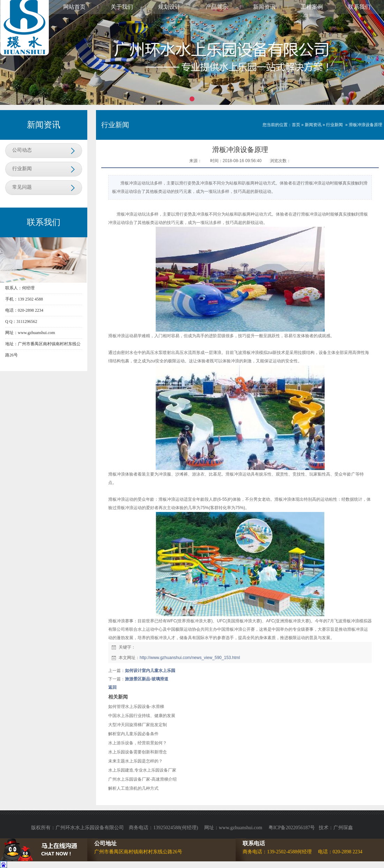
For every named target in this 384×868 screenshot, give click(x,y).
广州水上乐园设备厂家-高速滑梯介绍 (142, 779)
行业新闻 (22, 169)
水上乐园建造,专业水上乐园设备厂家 (142, 770)
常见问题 (22, 187)
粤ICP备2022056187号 (292, 828)
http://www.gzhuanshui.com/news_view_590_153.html (190, 658)
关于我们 (122, 7)
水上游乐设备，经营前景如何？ (138, 743)
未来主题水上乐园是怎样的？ (135, 761)
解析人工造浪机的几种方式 (133, 788)
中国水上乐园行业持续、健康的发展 (142, 716)
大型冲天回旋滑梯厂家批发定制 (138, 725)
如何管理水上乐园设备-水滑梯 (136, 707)
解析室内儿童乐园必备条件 (133, 734)
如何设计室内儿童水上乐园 (150, 671)
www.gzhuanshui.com (241, 828)
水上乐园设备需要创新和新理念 (138, 752)
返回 (112, 687)
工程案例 (312, 7)
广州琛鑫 (343, 828)
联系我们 (359, 7)
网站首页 (74, 7)
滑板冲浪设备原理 (365, 125)
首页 (296, 125)
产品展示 (217, 7)
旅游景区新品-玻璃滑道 (147, 679)
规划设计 (169, 7)
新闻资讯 (264, 7)
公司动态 (22, 150)
